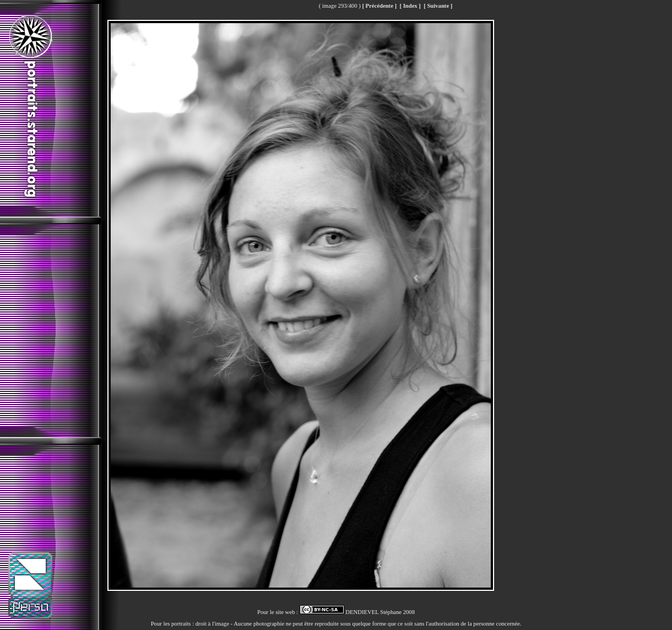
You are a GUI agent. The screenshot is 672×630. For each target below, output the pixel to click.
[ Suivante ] (438, 6)
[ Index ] (410, 6)
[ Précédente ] (379, 6)
